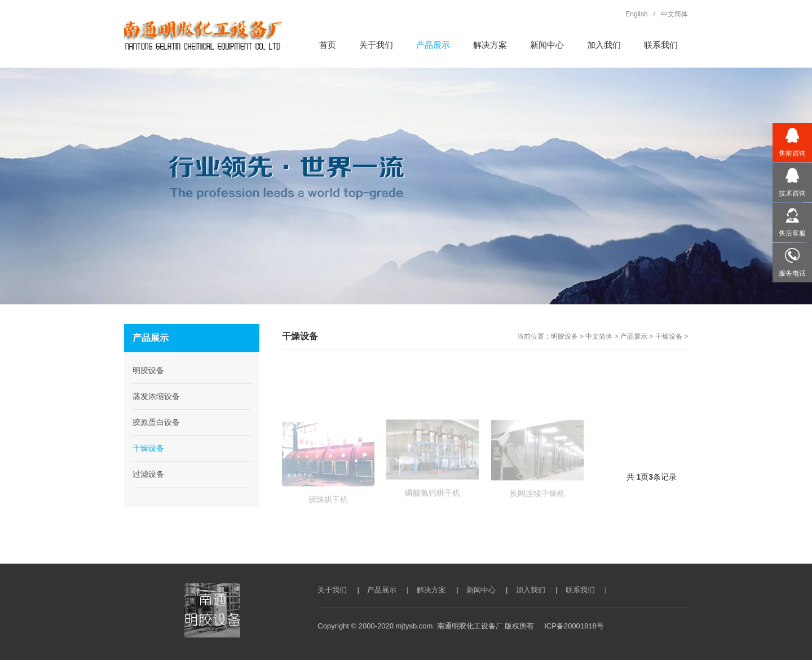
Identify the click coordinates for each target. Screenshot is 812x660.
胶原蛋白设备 (156, 422)
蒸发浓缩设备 (156, 396)
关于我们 (332, 590)
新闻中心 (481, 590)
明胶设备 (564, 336)
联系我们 (580, 590)
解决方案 (431, 590)
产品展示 (634, 336)
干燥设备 (669, 336)
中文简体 (599, 336)
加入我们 (531, 590)
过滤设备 (148, 474)
